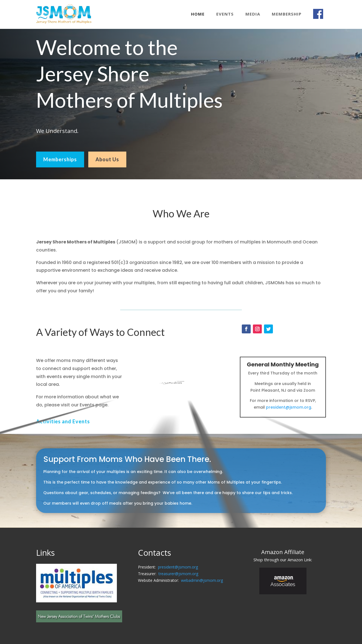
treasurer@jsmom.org (178, 574)
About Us (107, 159)
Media (253, 14)
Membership (287, 14)
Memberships (60, 159)
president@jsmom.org (289, 407)
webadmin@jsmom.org (202, 580)
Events (225, 14)
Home (198, 14)
